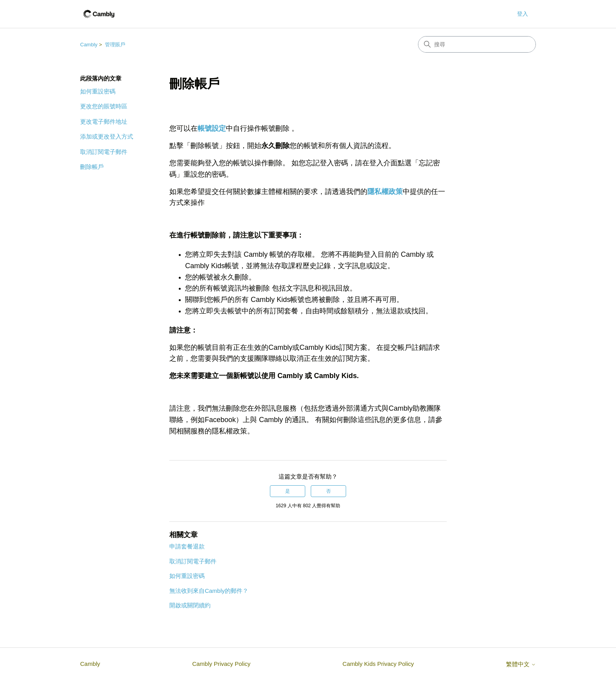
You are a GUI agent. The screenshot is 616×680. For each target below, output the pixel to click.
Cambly (89, 45)
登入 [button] (522, 14)
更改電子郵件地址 (104, 122)
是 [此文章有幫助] (288, 491)
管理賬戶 (115, 45)
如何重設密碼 (98, 91)
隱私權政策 (385, 192)
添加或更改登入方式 (107, 136)
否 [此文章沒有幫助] (328, 491)
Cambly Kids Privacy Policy (378, 664)
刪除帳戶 (92, 167)
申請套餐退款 (187, 546)
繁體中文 (521, 664)
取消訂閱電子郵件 (104, 152)
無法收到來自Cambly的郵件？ (209, 591)
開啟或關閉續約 (190, 605)
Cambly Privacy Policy (221, 664)
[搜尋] (477, 44)
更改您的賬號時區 (104, 106)
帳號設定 (212, 128)
